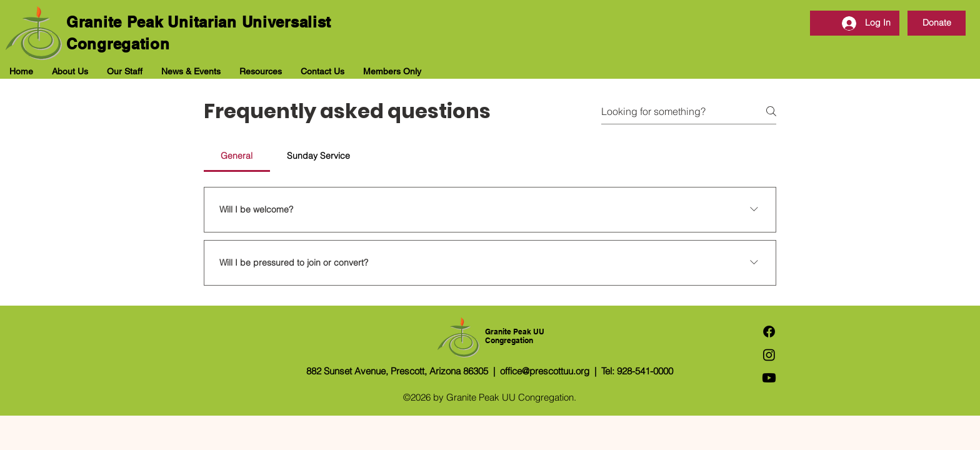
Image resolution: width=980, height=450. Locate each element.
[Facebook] (769, 332)
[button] (70, 71)
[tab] (237, 156)
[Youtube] (769, 378)
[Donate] (937, 23)
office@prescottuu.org (545, 371)
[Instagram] (769, 355)
